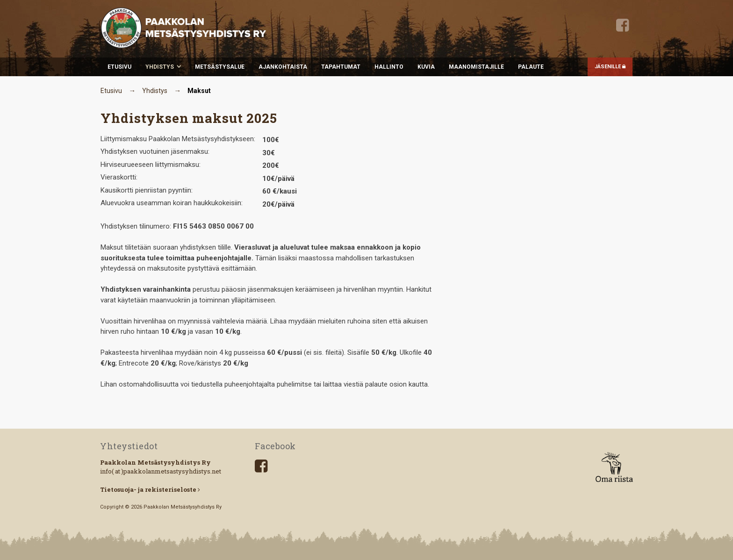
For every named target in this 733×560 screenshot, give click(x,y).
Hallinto (389, 67)
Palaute (531, 67)
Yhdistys (160, 67)
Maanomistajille (476, 67)
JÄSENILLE (610, 67)
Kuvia (426, 67)
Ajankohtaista (283, 67)
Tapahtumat (341, 67)
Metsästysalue (220, 67)
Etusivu (119, 67)
